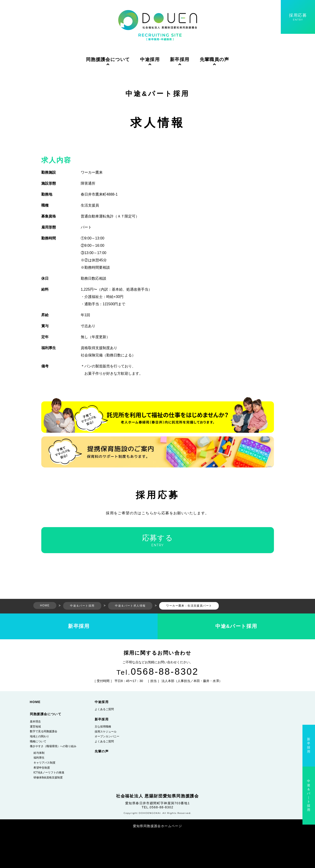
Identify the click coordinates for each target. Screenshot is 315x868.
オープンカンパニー (107, 736)
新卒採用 (180, 59)
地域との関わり (39, 736)
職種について (38, 741)
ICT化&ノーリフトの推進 (49, 772)
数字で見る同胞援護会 (44, 731)
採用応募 (298, 17)
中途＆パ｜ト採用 (309, 795)
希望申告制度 (42, 768)
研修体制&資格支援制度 (48, 778)
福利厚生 (39, 758)
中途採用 (150, 59)
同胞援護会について (108, 59)
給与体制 (39, 753)
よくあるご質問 (104, 709)
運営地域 (35, 727)
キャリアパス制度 (44, 763)
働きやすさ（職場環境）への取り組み (53, 746)
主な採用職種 (103, 727)
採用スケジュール (106, 732)
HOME (35, 702)
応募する (158, 540)
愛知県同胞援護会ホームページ (158, 826)
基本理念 (35, 722)
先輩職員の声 (214, 59)
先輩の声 (102, 751)
